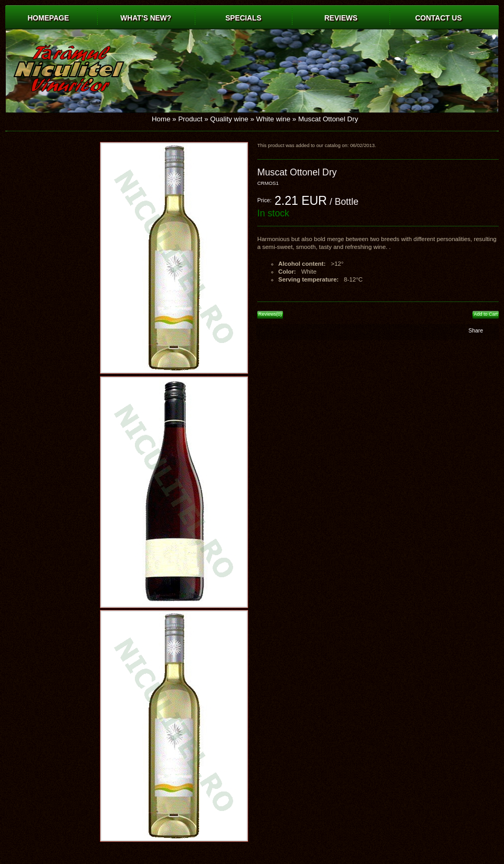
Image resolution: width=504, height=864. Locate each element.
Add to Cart (486, 314)
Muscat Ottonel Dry (328, 119)
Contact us (439, 18)
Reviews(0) (270, 314)
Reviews (341, 18)
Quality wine (229, 119)
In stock (273, 213)
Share (476, 331)
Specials (243, 18)
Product (190, 119)
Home (161, 119)
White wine (273, 119)
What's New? (146, 18)
